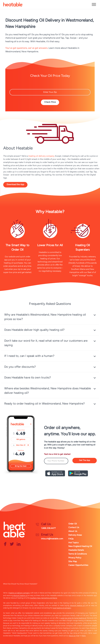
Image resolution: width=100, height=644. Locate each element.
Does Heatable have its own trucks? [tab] (28, 378)
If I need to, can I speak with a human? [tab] (29, 356)
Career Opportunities (78, 565)
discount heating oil (20, 595)
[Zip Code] (50, 92)
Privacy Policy (75, 557)
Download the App (15, 185)
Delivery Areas (75, 535)
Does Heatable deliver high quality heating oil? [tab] (34, 330)
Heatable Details (76, 550)
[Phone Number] (56, 461)
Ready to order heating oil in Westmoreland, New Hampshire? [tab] (44, 404)
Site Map (73, 561)
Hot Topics (73, 542)
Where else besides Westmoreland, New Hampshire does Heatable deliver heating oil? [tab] (48, 391)
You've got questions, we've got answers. (27, 48)
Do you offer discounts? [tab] (20, 367)
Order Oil (73, 524)
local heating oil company (62, 608)
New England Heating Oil (80, 546)
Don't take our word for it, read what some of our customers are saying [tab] (46, 343)
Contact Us (74, 527)
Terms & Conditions (78, 554)
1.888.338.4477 (48, 528)
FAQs (71, 539)
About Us (73, 531)
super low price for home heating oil (73, 618)
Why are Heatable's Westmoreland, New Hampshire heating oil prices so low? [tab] (45, 317)
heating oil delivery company (41, 156)
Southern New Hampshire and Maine (44, 598)
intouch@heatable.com (52, 539)
